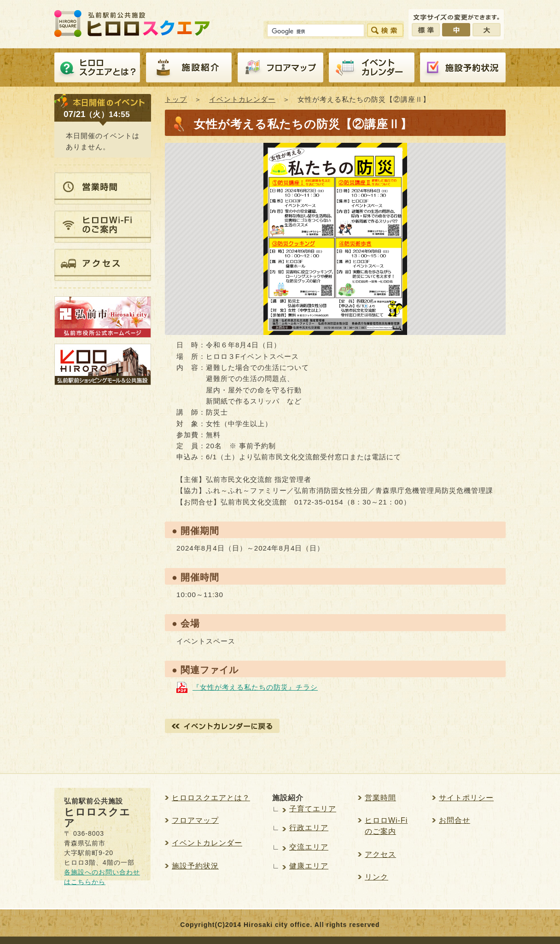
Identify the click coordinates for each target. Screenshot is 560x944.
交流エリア (309, 847)
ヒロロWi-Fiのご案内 (386, 826)
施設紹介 (189, 68)
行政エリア (309, 828)
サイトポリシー (466, 798)
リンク (376, 877)
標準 (426, 30)
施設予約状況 (195, 866)
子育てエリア (313, 809)
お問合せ (455, 820)
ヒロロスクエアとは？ (97, 68)
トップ (176, 99)
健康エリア (309, 866)
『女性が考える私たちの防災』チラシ (255, 687)
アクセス (380, 854)
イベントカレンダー (372, 68)
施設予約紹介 (463, 68)
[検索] (315, 32)
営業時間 (380, 798)
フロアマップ (280, 68)
